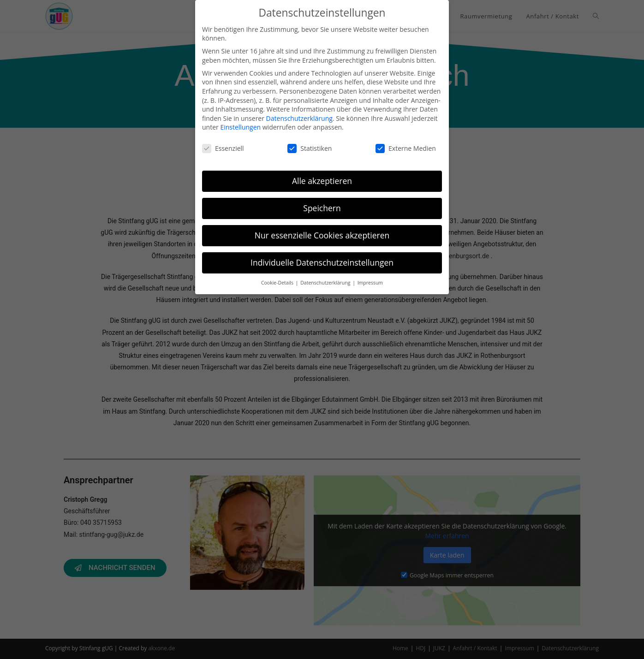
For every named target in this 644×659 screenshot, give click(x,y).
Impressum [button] (370, 283)
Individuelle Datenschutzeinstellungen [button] (322, 262)
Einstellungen (240, 127)
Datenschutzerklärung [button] (326, 283)
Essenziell (223, 148)
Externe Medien (406, 148)
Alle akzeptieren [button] (322, 181)
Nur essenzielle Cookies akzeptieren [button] (322, 235)
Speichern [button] (322, 208)
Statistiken (310, 148)
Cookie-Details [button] (278, 283)
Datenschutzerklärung (299, 118)
